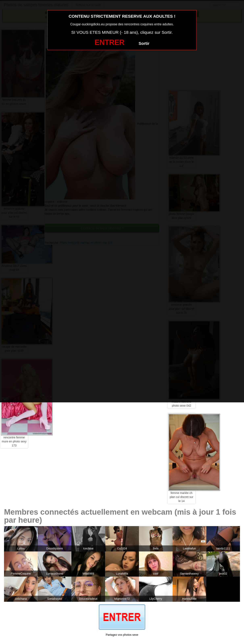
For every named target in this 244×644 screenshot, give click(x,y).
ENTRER (109, 42)
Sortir (144, 43)
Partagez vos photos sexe (122, 635)
